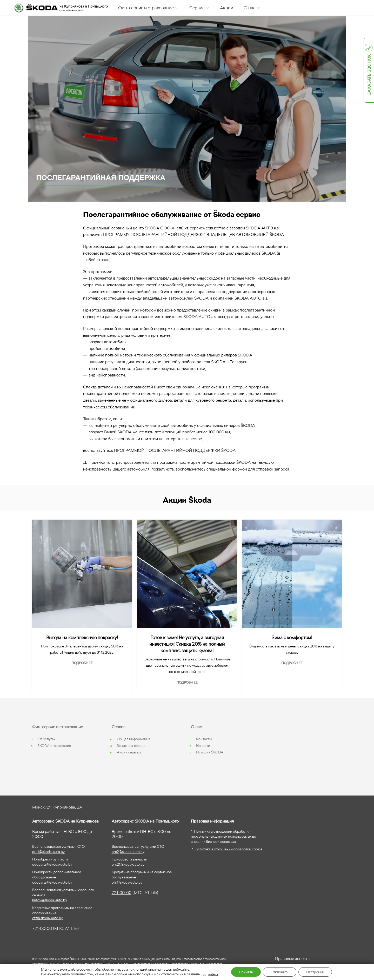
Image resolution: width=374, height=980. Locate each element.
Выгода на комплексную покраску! (82, 637)
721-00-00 (42, 928)
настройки (209, 975)
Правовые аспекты (293, 959)
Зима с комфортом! (292, 637)
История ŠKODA (210, 752)
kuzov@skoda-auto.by (50, 900)
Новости (203, 746)
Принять (246, 972)
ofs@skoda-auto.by (48, 918)
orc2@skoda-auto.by (128, 852)
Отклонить (280, 972)
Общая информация (133, 739)
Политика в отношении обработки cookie (228, 849)
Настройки (315, 972)
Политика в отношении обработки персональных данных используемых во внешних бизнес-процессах (223, 836)
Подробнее (82, 663)
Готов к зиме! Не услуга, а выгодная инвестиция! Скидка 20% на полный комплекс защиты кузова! (187, 644)
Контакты (204, 739)
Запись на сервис (131, 746)
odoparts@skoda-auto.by (52, 864)
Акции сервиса (129, 752)
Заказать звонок (369, 75)
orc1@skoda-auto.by (48, 852)
